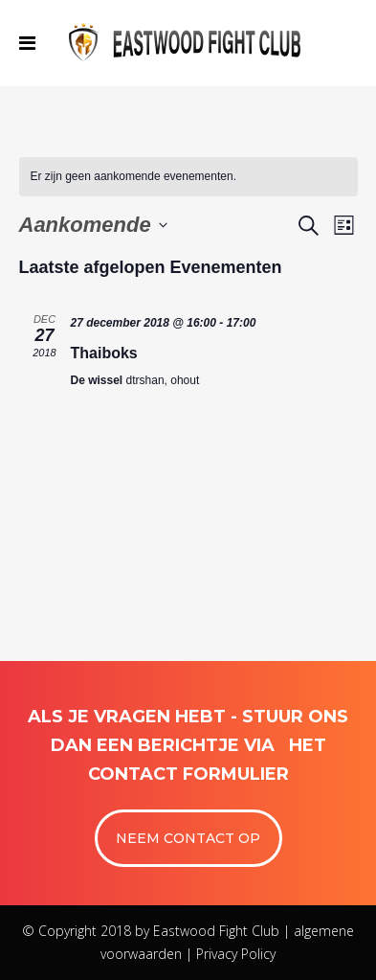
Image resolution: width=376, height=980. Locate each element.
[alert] (188, 177)
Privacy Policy (236, 954)
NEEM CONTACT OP (188, 838)
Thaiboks (104, 353)
